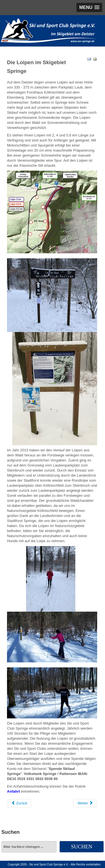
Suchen (82, 847)
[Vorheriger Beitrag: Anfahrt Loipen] (19, 803)
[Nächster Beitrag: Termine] (85, 803)
